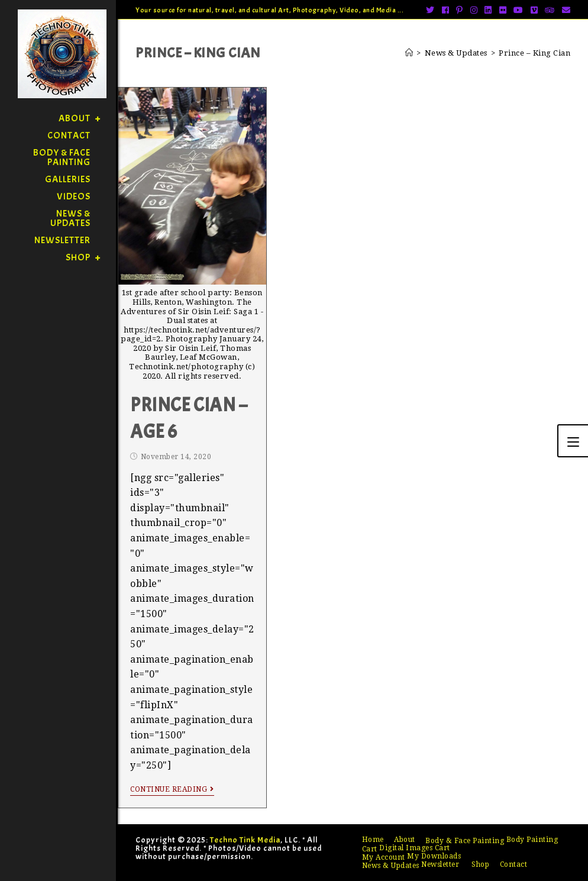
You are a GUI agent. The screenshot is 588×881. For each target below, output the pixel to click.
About (405, 840)
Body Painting (532, 840)
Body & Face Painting (465, 841)
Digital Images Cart (415, 848)
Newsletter (440, 864)
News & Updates (391, 866)
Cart (370, 849)
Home (373, 840)
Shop (480, 864)
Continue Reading (172, 789)
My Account (384, 857)
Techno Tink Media (245, 840)
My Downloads (434, 856)
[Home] (409, 53)
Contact (514, 864)
